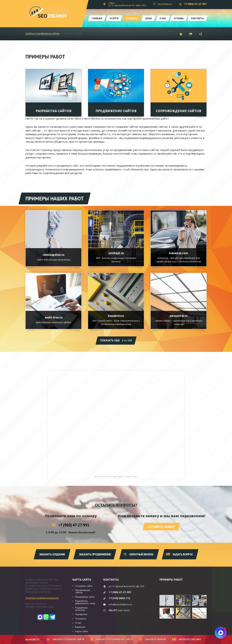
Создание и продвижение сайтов (42, 34)
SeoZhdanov (165, 4)
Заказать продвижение (95, 554)
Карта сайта (82, 580)
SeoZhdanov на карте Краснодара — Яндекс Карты (116, 477)
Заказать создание (52, 554)
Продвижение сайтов (116, 111)
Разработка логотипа (81, 609)
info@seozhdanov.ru (120, 604)
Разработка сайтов (54, 111)
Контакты (197, 18)
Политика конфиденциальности (42, 598)
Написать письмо (187, 639)
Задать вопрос (179, 554)
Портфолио (81, 614)
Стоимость (81, 619)
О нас (163, 18)
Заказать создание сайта (65, 639)
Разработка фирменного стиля (85, 602)
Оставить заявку (161, 527)
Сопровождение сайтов (179, 111)
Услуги (114, 18)
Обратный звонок (139, 554)
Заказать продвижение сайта (112, 639)
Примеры (132, 18)
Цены (149, 18)
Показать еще (116, 340)
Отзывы (179, 18)
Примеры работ (171, 580)
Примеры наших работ (55, 198)
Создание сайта (84, 586)
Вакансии (80, 627)
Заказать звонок (153, 639)
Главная (97, 18)
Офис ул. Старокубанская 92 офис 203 (127, 4)
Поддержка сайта (85, 597)
